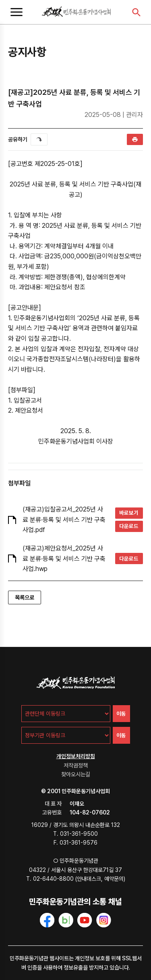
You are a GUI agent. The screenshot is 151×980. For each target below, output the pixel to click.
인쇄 (135, 139)
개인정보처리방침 (76, 756)
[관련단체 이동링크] (66, 714)
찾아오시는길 (76, 774)
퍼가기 (39, 139)
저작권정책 (76, 765)
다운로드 (129, 526)
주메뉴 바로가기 (0, 0)
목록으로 (25, 597)
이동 (121, 714)
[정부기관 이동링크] (66, 735)
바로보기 (129, 513)
